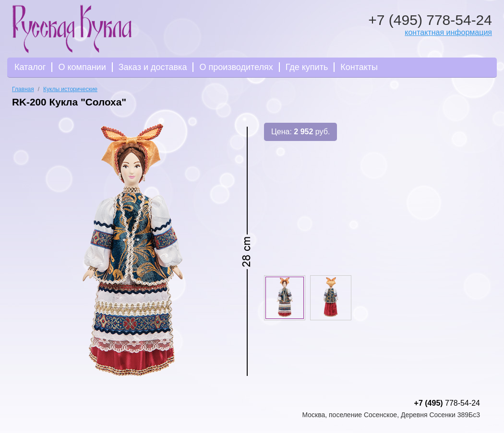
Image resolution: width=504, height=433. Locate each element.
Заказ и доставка (153, 67)
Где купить (307, 67)
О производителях (236, 67)
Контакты (359, 67)
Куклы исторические (70, 89)
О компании (82, 67)
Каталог (30, 67)
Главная (23, 89)
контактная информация (448, 32)
